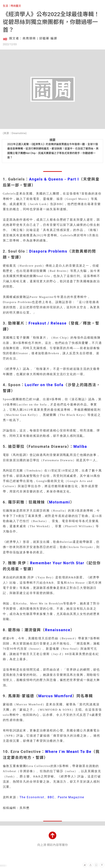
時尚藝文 (16, 6)
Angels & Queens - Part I (54, 179)
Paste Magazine (71, 797)
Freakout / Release (48, 323)
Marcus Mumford (55, 696)
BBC (51, 797)
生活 (5, 6)
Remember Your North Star (57, 563)
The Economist (32, 797)
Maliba (80, 446)
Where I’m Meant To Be (68, 752)
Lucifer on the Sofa (44, 385)
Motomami (60, 502)
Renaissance (58, 630)
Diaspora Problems (48, 251)
